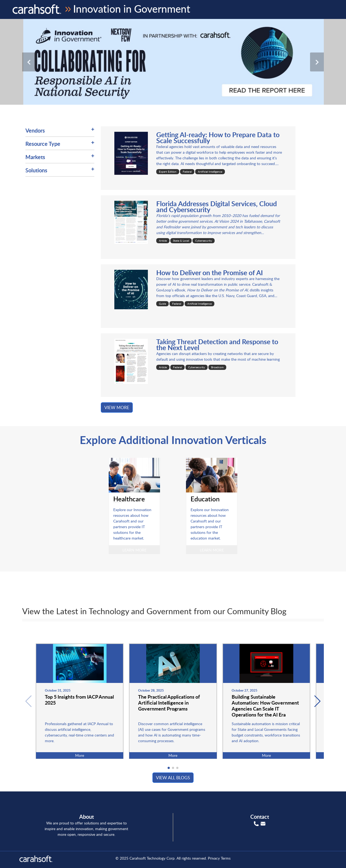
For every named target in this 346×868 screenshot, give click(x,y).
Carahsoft (138, 858)
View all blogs (173, 778)
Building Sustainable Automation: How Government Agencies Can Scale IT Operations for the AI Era (265, 706)
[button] (317, 701)
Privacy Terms (219, 858)
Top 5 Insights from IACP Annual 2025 (79, 700)
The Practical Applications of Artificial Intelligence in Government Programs (169, 703)
